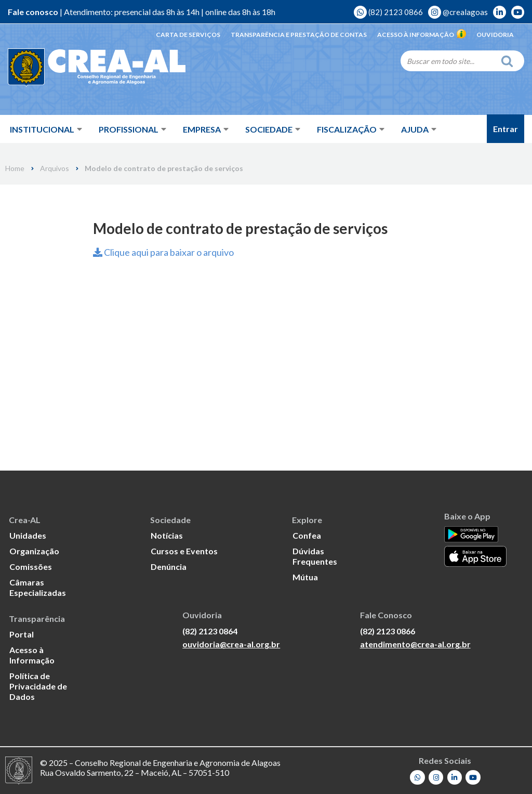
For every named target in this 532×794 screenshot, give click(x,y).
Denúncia (169, 567)
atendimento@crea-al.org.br (415, 644)
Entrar (506, 129)
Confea (307, 535)
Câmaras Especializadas (38, 587)
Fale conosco (33, 12)
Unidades (28, 535)
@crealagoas (458, 12)
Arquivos (55, 168)
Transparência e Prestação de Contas (299, 35)
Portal (22, 634)
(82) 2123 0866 (388, 12)
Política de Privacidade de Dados (38, 686)
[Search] (448, 61)
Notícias (167, 535)
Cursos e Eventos (184, 551)
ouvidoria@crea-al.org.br (231, 644)
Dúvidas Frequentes (315, 556)
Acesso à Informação (422, 35)
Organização (34, 551)
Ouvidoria (495, 35)
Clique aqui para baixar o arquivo (163, 252)
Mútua (305, 577)
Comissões (31, 567)
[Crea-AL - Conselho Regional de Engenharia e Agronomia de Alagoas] (82, 68)
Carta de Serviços (188, 35)
